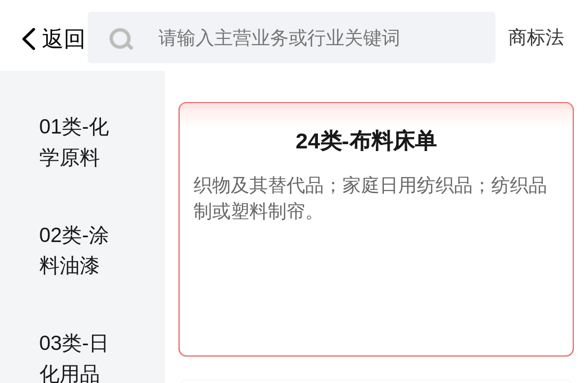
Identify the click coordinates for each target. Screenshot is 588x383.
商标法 (536, 37)
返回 (51, 39)
